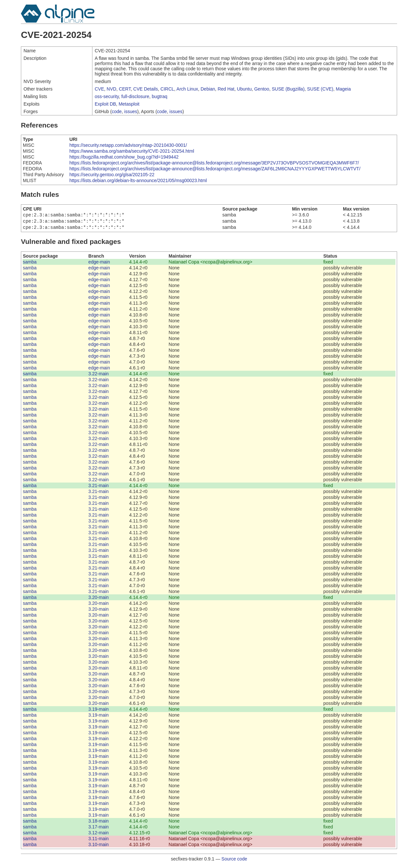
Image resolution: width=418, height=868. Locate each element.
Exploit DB (105, 104)
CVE (99, 89)
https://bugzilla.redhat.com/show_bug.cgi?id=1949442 (124, 157)
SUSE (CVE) (320, 89)
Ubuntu (244, 89)
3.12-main (99, 835)
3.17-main (99, 829)
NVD (112, 89)
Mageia (343, 89)
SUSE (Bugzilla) (288, 89)
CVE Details (145, 89)
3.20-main (99, 599)
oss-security (107, 96)
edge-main (99, 264)
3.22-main (99, 376)
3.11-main (99, 841)
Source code (234, 861)
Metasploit (129, 104)
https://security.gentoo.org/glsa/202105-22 (112, 175)
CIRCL (167, 89)
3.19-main (99, 711)
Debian (208, 89)
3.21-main (99, 487)
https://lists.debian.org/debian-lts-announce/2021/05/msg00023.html (138, 180)
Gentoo (262, 89)
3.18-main (99, 823)
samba (30, 264)
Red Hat (226, 89)
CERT (125, 89)
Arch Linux (187, 89)
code (117, 111)
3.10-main (99, 846)
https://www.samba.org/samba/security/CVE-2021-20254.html (132, 151)
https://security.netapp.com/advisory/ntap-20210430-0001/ (128, 145)
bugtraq (160, 96)
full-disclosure (135, 96)
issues (131, 111)
